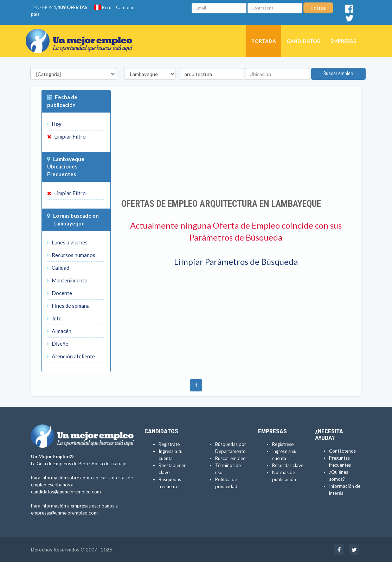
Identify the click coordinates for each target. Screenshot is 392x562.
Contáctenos (342, 451)
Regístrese (283, 444)
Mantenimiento (67, 280)
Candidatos (303, 41)
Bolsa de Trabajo (109, 464)
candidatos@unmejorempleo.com (66, 492)
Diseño (58, 344)
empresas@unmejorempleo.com (64, 513)
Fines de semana (68, 306)
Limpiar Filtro (66, 136)
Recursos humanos (71, 255)
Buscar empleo (338, 74)
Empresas (343, 41)
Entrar (318, 8)
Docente (60, 293)
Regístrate (169, 444)
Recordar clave (288, 465)
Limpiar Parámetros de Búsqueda (236, 261)
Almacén (59, 331)
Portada (264, 41)
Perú (103, 7)
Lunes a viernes (67, 242)
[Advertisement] (236, 142)
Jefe (54, 318)
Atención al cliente (71, 356)
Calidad (58, 268)
